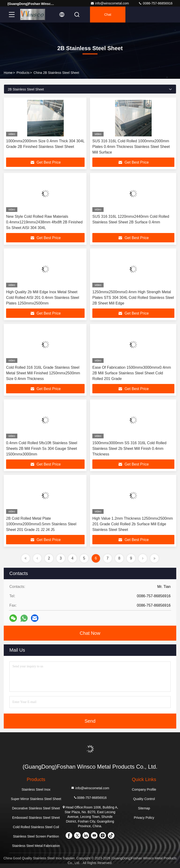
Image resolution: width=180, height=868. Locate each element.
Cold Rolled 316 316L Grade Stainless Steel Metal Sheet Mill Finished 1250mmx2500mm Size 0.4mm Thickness (43, 373)
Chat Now (90, 633)
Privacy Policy (144, 818)
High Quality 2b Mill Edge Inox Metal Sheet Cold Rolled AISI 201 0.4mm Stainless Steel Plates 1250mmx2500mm (43, 298)
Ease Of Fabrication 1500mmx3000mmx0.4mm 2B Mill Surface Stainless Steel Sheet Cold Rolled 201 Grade (132, 373)
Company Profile (144, 789)
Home (8, 73)
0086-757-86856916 (155, 3)
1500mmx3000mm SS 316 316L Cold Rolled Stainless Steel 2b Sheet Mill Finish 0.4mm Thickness (129, 449)
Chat (108, 15)
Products (23, 73)
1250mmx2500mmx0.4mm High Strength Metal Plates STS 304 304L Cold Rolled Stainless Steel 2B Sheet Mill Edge (133, 298)
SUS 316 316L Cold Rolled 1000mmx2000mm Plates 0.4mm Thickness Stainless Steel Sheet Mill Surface (131, 147)
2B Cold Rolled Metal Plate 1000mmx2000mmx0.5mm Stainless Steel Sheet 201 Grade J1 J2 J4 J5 (41, 524)
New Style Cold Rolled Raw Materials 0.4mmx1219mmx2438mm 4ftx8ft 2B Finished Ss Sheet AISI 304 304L (44, 222)
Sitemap (144, 808)
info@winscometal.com (110, 3)
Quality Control (144, 799)
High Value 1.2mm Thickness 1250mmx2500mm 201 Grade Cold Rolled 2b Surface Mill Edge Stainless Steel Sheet (133, 524)
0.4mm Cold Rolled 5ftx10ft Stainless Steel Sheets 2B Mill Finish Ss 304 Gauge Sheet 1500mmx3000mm (42, 449)
